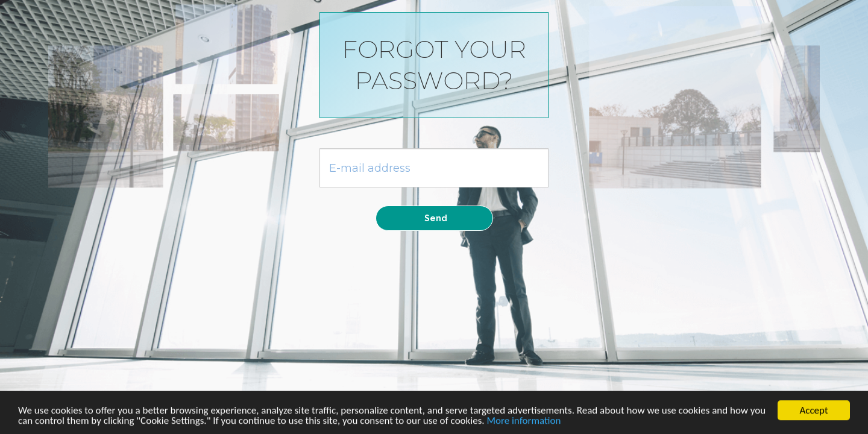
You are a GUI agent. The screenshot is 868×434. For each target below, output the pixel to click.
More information (524, 423)
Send (436, 218)
